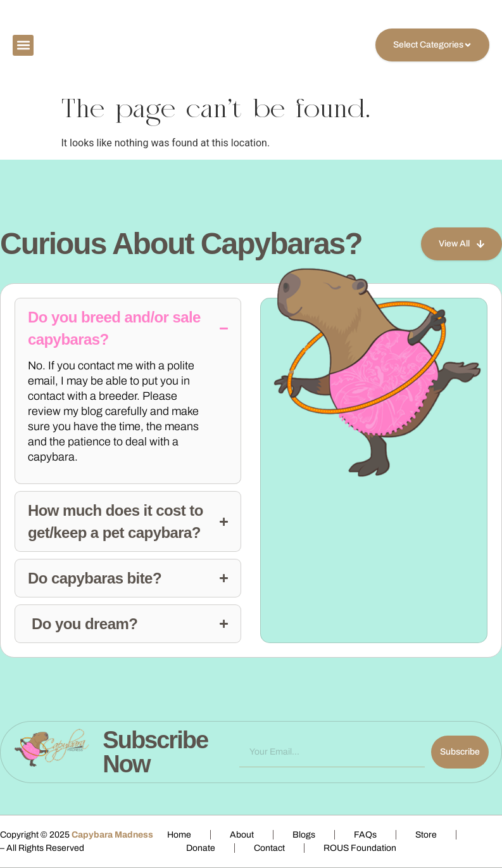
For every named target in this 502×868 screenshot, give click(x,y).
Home (179, 835)
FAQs (365, 835)
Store (426, 835)
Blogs (304, 835)
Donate (201, 848)
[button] (23, 45)
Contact (269, 848)
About (242, 835)
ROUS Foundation (360, 848)
